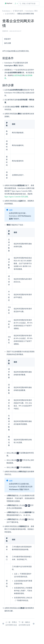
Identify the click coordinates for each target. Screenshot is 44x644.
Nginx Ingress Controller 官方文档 (16, 197)
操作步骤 (8, 43)
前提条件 (8, 39)
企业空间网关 (10, 14)
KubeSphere (6, 11)
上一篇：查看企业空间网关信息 (10, 624)
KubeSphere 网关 (32, 11)
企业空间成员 (18, 75)
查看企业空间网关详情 (26, 14)
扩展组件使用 (18, 11)
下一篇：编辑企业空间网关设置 (27, 624)
